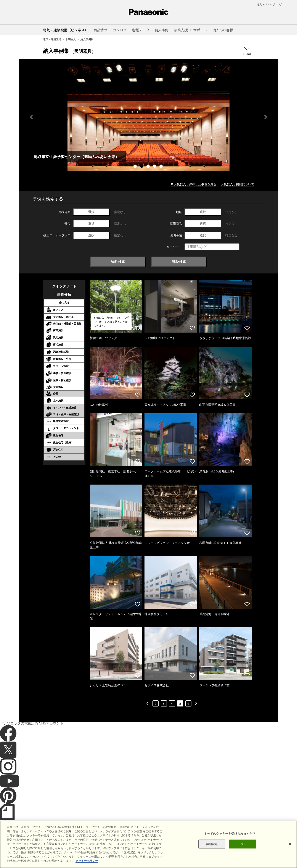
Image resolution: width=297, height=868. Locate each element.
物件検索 (118, 262)
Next (266, 117)
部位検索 (179, 262)
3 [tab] (149, 167)
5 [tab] (162, 167)
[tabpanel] (149, 117)
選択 (91, 212)
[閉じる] (290, 844)
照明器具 (71, 39)
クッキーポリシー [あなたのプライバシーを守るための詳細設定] (87, 861)
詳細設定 (212, 844)
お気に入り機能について (238, 184)
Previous (31, 117)
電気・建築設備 (52, 39)
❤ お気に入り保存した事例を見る (194, 184)
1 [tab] (136, 167)
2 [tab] (142, 167)
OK (243, 844)
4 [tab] (155, 167)
